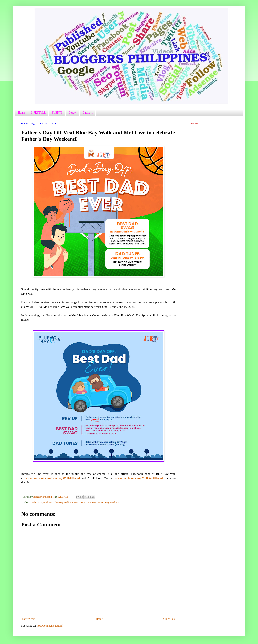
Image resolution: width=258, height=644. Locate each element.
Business (88, 113)
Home (21, 113)
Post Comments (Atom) (50, 626)
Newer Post (29, 619)
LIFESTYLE (38, 113)
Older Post (170, 619)
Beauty (73, 113)
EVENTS (57, 113)
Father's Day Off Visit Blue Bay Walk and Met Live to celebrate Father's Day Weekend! (75, 502)
